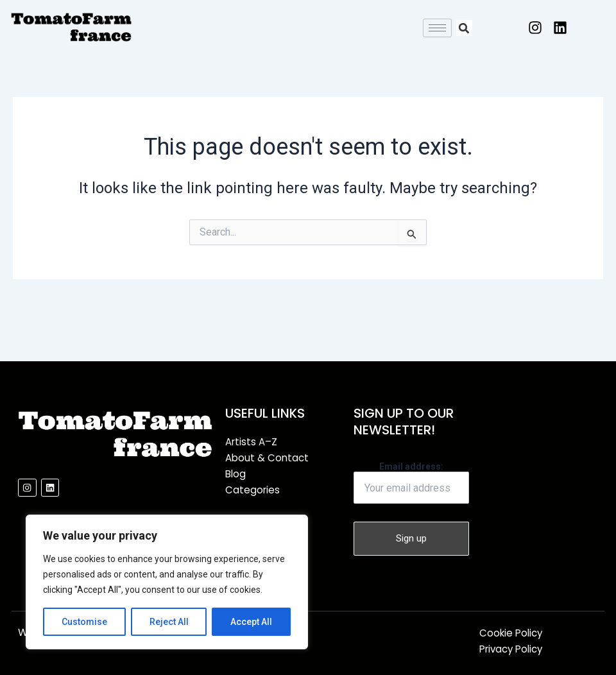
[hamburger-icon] (437, 28)
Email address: (411, 483)
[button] (464, 28)
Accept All (251, 622)
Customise (84, 622)
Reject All (169, 622)
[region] (167, 582)
